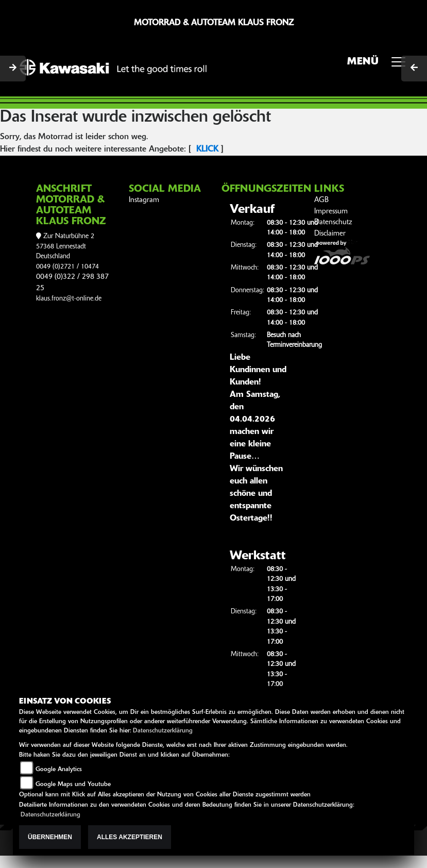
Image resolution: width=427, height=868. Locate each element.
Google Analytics (59, 770)
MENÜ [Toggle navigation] (380, 65)
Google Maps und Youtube (73, 784)
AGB (321, 200)
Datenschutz (333, 222)
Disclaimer (330, 234)
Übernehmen (50, 837)
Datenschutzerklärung (163, 731)
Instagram (144, 200)
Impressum (331, 212)
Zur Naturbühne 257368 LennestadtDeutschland (65, 246)
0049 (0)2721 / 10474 (67, 267)
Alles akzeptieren (130, 837)
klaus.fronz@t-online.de (69, 299)
